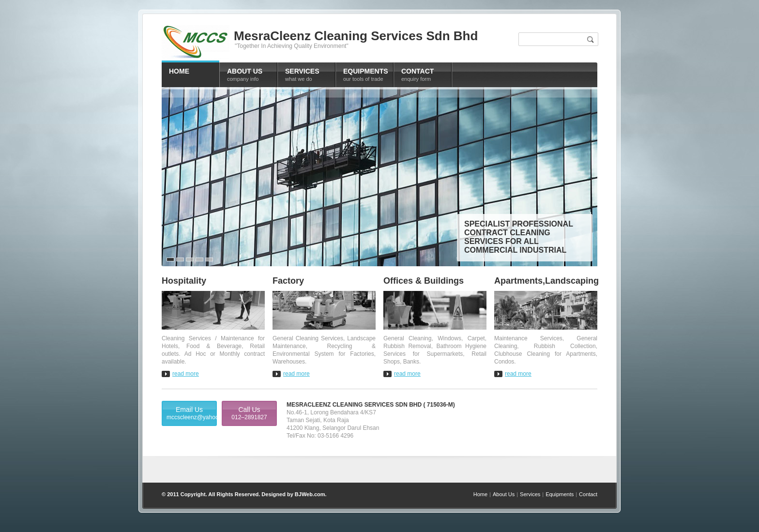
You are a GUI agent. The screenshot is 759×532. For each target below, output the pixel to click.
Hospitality (184, 281)
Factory (288, 281)
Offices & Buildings (424, 281)
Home (480, 494)
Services (530, 494)
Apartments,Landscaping (546, 281)
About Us (504, 494)
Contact (588, 494)
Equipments (560, 494)
